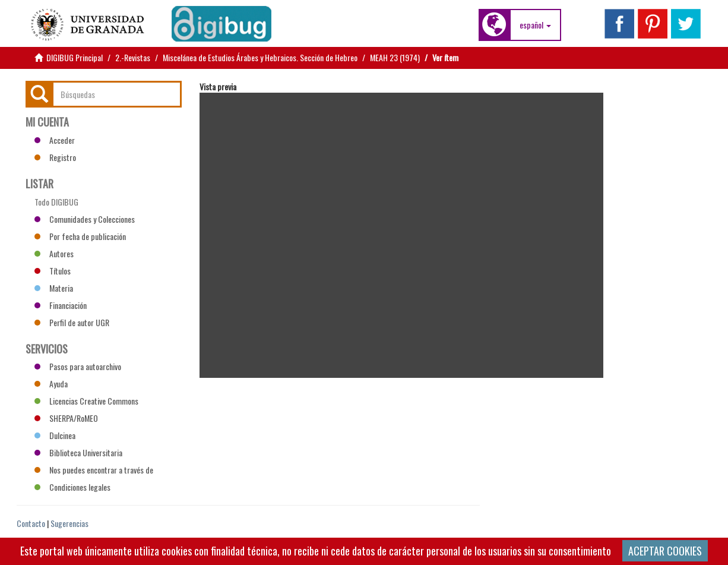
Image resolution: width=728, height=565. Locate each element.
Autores (54, 253)
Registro (55, 157)
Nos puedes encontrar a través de (94, 470)
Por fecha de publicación (80, 236)
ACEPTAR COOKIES (665, 551)
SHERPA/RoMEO (66, 418)
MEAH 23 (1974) (395, 57)
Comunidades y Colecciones (85, 219)
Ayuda (51, 383)
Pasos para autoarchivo (78, 366)
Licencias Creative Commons (86, 401)
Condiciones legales (72, 487)
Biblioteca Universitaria (78, 452)
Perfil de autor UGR (72, 322)
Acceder (55, 140)
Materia (54, 288)
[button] (535, 25)
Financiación (61, 305)
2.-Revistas (133, 57)
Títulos (53, 271)
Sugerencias (69, 523)
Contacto (31, 523)
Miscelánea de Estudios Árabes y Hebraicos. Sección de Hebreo (260, 57)
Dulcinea (55, 435)
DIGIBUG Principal (75, 57)
